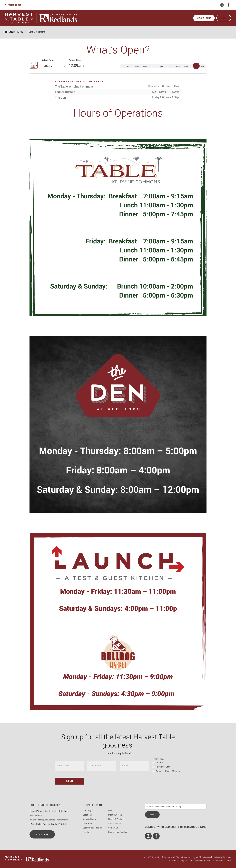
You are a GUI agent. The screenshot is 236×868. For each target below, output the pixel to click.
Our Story (87, 811)
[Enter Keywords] (176, 807)
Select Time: (75, 60)
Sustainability (114, 823)
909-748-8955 (36, 815)
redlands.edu (13, 5)
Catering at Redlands (92, 828)
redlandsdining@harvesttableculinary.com (49, 820)
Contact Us (42, 835)
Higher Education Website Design (207, 857)
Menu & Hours (204, 18)
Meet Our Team (115, 815)
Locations (14, 32)
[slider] (196, 66)
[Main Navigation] (224, 18)
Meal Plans (88, 823)
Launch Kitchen (65, 92)
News (111, 811)
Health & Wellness (117, 819)
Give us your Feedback (119, 832)
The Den (60, 98)
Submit (69, 781)
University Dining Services (180, 861)
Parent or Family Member (166, 771)
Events (86, 832)
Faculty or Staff (161, 767)
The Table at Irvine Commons (74, 86)
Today (47, 66)
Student (158, 763)
